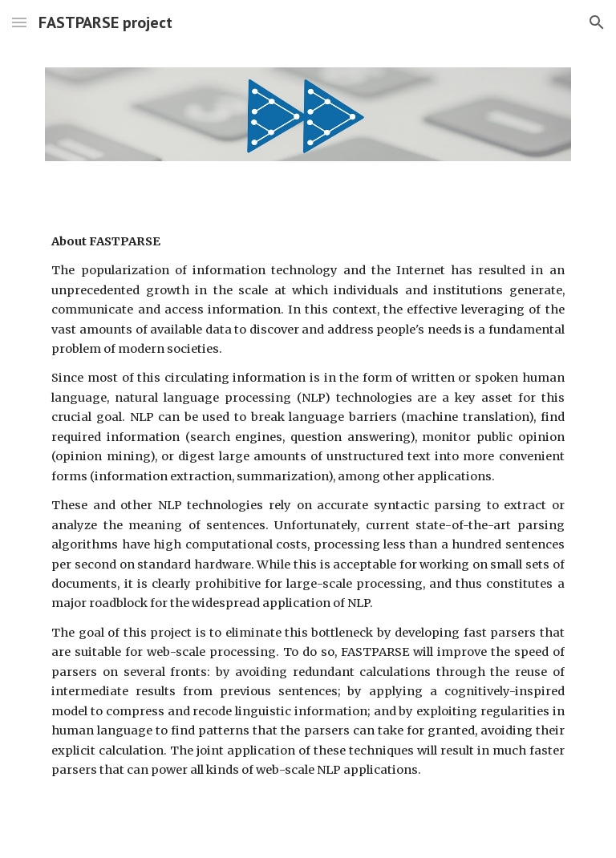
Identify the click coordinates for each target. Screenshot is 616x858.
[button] (19, 22)
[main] (308, 506)
